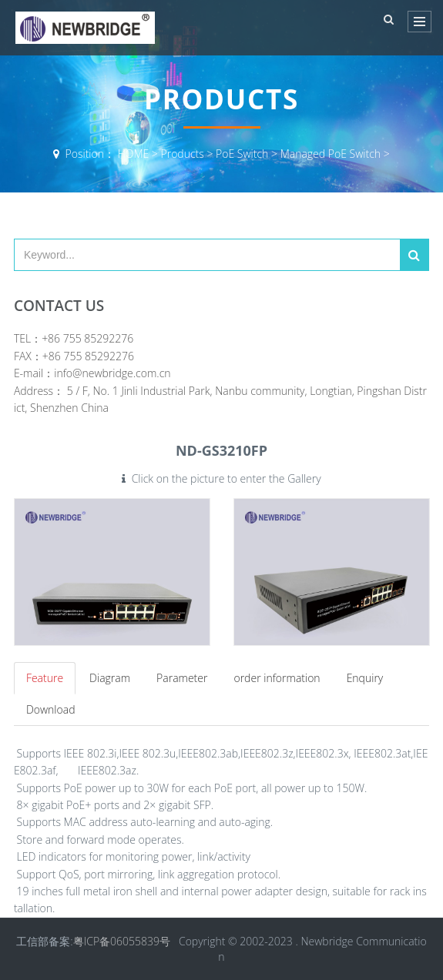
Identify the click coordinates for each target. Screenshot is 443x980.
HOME (134, 154)
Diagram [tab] (110, 678)
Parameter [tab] (182, 678)
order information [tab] (277, 678)
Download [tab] (51, 709)
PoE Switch (242, 154)
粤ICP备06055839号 (122, 941)
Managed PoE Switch (331, 154)
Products (183, 154)
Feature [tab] (45, 678)
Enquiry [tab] (365, 678)
